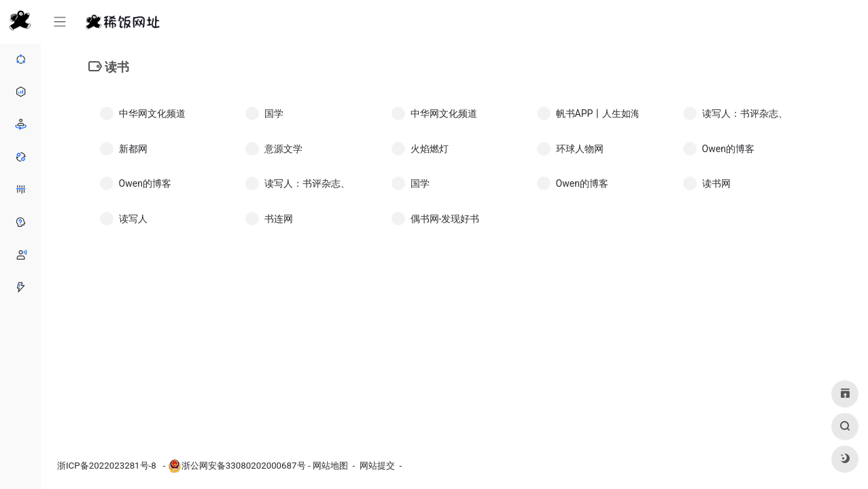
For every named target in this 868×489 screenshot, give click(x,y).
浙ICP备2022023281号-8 (108, 466)
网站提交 (377, 466)
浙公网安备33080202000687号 (244, 466)
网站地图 (330, 466)
